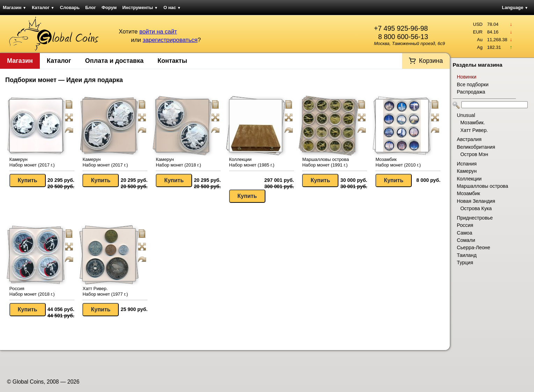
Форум (109, 8)
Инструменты (140, 8)
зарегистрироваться (170, 40)
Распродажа (471, 92)
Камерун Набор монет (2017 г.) (32, 162)
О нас (172, 8)
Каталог (43, 8)
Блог (91, 8)
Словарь (70, 8)
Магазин (14, 8)
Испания (467, 164)
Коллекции (469, 179)
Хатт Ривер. (474, 130)
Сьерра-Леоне (473, 247)
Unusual (466, 115)
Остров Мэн (474, 154)
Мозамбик (468, 193)
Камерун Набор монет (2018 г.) (178, 162)
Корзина (431, 61)
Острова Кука (476, 208)
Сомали (466, 240)
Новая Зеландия (476, 201)
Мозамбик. (473, 123)
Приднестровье (475, 218)
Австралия (469, 139)
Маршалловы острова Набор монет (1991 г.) (325, 162)
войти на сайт (158, 32)
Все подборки (473, 84)
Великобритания (476, 147)
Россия (465, 225)
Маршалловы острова (482, 186)
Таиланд (467, 255)
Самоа (464, 233)
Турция (465, 262)
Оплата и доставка (114, 61)
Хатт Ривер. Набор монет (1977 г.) (105, 291)
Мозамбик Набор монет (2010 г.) (398, 162)
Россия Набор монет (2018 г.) (32, 291)
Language (515, 8)
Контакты (172, 61)
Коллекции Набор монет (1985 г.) (252, 162)
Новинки (467, 77)
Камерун (467, 171)
